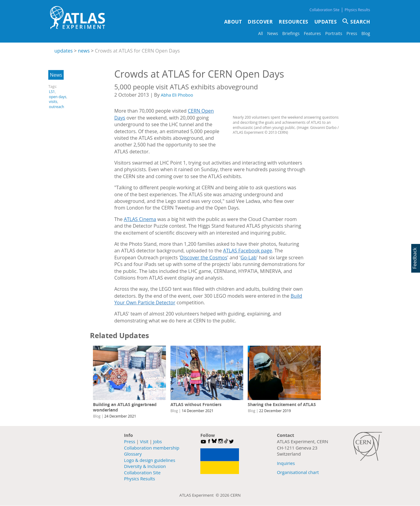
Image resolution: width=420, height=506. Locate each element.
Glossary (133, 454)
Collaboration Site (325, 10)
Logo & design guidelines (150, 460)
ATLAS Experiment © (200, 495)
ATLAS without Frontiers (196, 404)
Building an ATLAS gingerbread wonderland (125, 407)
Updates (326, 22)
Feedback (415, 258)
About (233, 22)
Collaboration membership (152, 448)
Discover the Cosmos (204, 258)
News (272, 33)
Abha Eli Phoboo (177, 95)
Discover (260, 22)
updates (64, 51)
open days (58, 97)
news (84, 51)
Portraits (334, 33)
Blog (366, 33)
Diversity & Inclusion (145, 466)
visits (53, 102)
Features (312, 33)
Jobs (158, 441)
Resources (294, 22)
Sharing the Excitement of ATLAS (282, 404)
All (260, 33)
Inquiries (286, 463)
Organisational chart (298, 472)
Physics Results (357, 10)
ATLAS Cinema (140, 219)
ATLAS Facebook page (247, 251)
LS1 (52, 92)
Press (352, 33)
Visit (144, 441)
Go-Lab (248, 258)
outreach (56, 107)
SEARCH (360, 22)
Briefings (291, 33)
